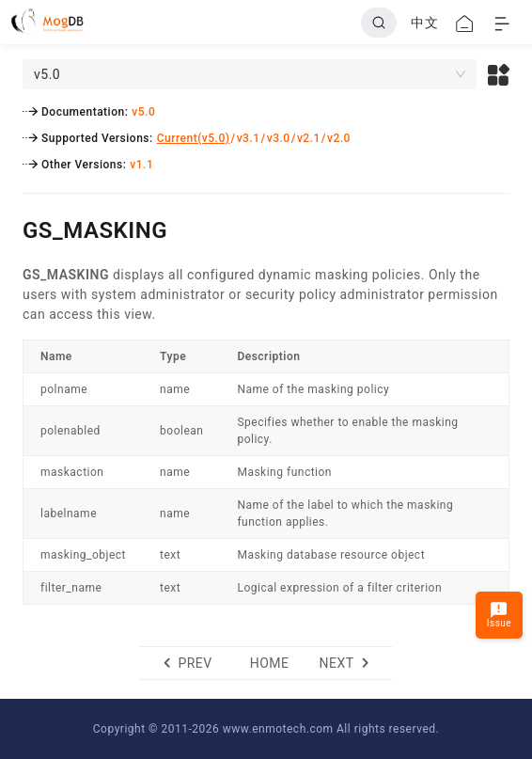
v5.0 (143, 112)
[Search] (379, 23)
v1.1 (141, 165)
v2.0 (339, 138)
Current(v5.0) (194, 138)
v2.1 (309, 138)
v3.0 (279, 138)
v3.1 (249, 138)
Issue (499, 615)
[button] (499, 74)
